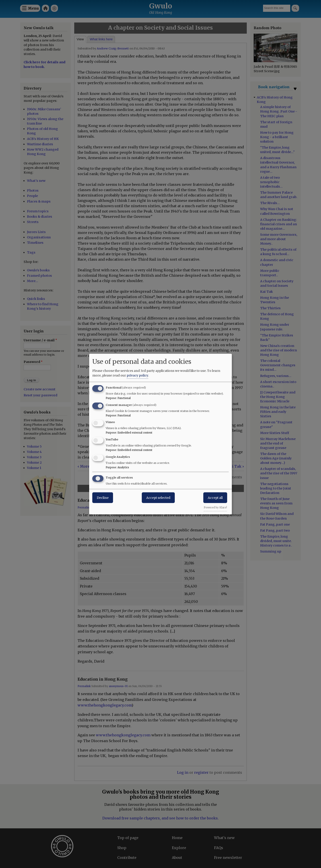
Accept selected (158, 497)
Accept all (215, 497)
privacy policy (137, 375)
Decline (103, 497)
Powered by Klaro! (215, 507)
